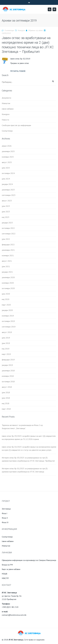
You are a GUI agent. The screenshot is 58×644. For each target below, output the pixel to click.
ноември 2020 (8, 283)
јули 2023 (6, 206)
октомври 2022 (8, 228)
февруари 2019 (8, 360)
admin (41, 30)
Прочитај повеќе (18, 71)
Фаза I (5, 513)
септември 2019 (9, 327)
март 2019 (6, 354)
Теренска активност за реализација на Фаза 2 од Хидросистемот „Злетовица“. (22, 427)
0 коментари (9, 30)
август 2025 (7, 162)
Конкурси (21, 30)
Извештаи (6, 103)
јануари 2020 (7, 310)
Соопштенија (7, 131)
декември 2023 (8, 190)
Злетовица (6, 509)
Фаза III (5, 522)
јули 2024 (6, 179)
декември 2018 (8, 371)
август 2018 (7, 387)
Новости (5, 120)
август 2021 (7, 261)
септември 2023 (9, 195)
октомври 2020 (8, 288)
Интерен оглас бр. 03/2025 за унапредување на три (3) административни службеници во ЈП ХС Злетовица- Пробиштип (28, 459)
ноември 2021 (8, 255)
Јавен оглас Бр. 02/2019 (20, 59)
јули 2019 (6, 338)
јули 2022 (6, 239)
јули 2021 (6, 266)
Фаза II (5, 518)
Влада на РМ (7, 565)
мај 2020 (6, 299)
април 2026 (7, 146)
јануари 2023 (7, 223)
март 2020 (6, 305)
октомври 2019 (8, 321)
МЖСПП (5, 578)
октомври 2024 (8, 173)
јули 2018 (6, 392)
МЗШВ (5, 574)
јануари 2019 (7, 365)
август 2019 (7, 332)
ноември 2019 (8, 316)
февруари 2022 (8, 245)
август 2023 (7, 201)
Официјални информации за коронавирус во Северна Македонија (29, 560)
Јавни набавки (8, 109)
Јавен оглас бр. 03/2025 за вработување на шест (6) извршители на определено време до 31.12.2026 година (29, 438)
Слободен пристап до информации (16, 125)
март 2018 (6, 409)
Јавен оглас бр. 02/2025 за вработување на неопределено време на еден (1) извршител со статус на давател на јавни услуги (29, 448)
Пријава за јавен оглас (20, 63)
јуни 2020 (6, 294)
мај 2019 (6, 349)
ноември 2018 (8, 376)
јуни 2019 (6, 343)
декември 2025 (8, 151)
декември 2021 (8, 250)
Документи (6, 98)
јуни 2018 (6, 398)
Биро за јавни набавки (11, 569)
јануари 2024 (7, 184)
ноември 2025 (8, 157)
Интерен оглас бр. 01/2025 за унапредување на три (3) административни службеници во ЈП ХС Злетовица (25, 470)
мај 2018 (6, 403)
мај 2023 (6, 217)
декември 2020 (8, 277)
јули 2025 (6, 168)
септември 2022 (9, 234)
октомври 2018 (8, 381)
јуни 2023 (6, 212)
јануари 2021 (7, 272)
